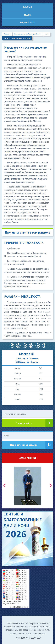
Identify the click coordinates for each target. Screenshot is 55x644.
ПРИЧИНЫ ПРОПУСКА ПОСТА (24, 243)
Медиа (27, 15)
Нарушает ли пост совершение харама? (17, 38)
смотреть (27, 500)
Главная (27, 7)
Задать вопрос (27, 23)
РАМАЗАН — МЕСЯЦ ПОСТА (22, 297)
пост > (47, 34)
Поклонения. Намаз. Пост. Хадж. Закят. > (28, 34)
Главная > (7, 34)
